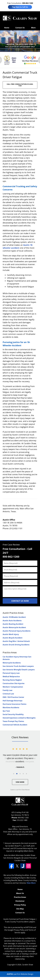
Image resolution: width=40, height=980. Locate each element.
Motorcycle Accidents (12, 663)
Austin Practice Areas (13, 613)
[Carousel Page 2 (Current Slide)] (17, 774)
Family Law (8, 690)
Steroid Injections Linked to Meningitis (19, 718)
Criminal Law (8, 694)
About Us (20, 893)
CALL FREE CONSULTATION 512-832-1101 (20, 85)
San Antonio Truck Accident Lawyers (18, 666)
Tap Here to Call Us (20, 7)
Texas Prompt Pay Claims (13, 721)
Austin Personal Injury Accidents (17, 631)
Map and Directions (20, 827)
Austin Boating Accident (13, 624)
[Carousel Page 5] (26, 774)
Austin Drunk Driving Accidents (16, 645)
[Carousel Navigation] (20, 774)
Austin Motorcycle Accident (14, 627)
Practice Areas (10, 652)
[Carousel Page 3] (20, 774)
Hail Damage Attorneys (13, 701)
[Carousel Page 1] (14, 774)
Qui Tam (6, 711)
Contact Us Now (20, 601)
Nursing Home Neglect (12, 680)
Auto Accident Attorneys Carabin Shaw (20, 855)
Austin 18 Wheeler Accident (14, 617)
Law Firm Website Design (20, 974)
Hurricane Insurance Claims (15, 704)
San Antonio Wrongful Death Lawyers (19, 670)
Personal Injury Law (11, 673)
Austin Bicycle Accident (13, 638)
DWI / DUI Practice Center (13, 697)
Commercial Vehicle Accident (15, 725)
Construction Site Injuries (14, 683)
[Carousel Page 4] (23, 774)
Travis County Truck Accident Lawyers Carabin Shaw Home (20, 18)
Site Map (20, 909)
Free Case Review (11, 545)
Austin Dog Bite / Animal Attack (16, 641)
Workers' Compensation (13, 687)
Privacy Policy (20, 905)
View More (20, 782)
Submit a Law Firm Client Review (20, 790)
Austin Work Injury (11, 634)
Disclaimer (20, 901)
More (33, 28)
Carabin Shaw (27, 965)
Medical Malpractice (11, 677)
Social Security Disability (13, 714)
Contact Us (20, 28)
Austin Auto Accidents (12, 621)
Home (7, 28)
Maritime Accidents (11, 708)
